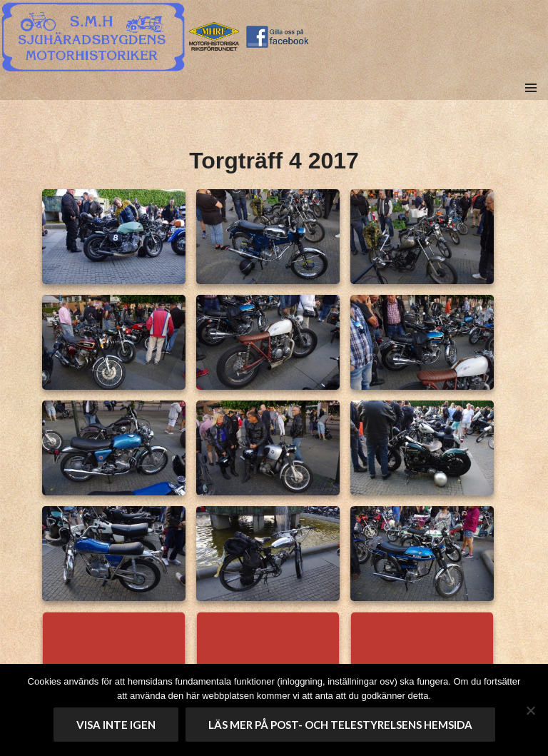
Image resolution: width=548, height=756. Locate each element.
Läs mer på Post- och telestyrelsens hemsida (340, 725)
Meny (530, 104)
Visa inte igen (116, 725)
